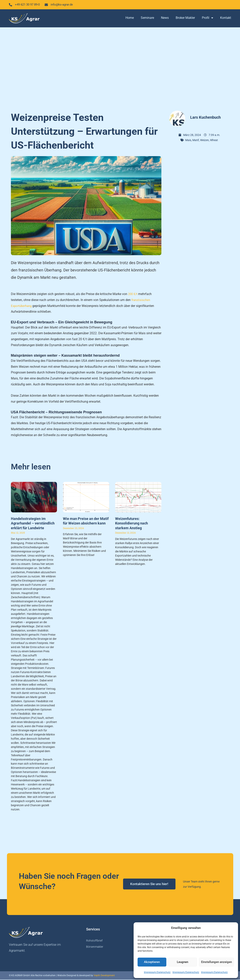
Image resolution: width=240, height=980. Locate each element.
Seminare (147, 18)
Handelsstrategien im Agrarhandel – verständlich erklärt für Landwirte (33, 524)
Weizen (204, 140)
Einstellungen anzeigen (216, 962)
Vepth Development (104, 976)
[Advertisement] (120, 67)
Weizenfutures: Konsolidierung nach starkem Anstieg (132, 524)
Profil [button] (208, 18)
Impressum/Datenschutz (157, 972)
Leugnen (183, 962)
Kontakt (226, 18)
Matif (196, 140)
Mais (188, 140)
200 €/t (133, 295)
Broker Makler (185, 18)
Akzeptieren (152, 962)
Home (130, 18)
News (165, 18)
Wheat (214, 140)
